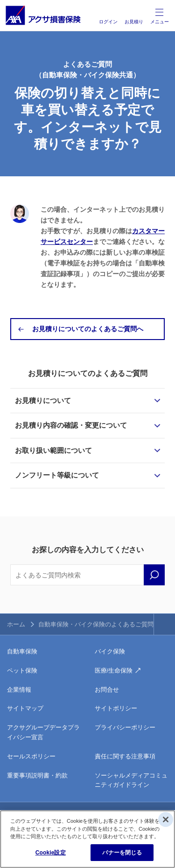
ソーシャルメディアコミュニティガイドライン (131, 780)
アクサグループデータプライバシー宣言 (43, 732)
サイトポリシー (116, 708)
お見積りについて (43, 400)
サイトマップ (25, 708)
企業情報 (19, 690)
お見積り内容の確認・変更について (71, 425)
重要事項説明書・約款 (37, 775)
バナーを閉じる (122, 853)
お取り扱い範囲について (53, 450)
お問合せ (107, 690)
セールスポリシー (31, 756)
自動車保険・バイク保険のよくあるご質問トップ (105, 624)
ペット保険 (22, 670)
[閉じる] (166, 819)
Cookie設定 (51, 853)
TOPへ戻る (164, 624)
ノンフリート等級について (57, 475)
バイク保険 (110, 651)
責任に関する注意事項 (125, 756)
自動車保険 (22, 651)
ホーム (16, 624)
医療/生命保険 (114, 670)
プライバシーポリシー (125, 727)
